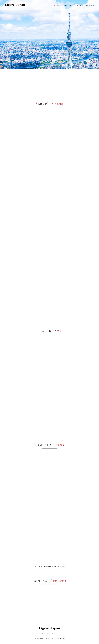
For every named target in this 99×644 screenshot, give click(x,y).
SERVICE (57, 5)
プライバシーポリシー (50, 634)
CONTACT (90, 5)
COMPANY (79, 5)
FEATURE (68, 5)
